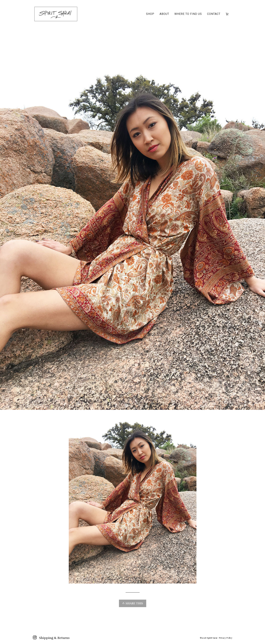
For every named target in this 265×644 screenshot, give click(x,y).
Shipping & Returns (54, 638)
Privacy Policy (226, 638)
